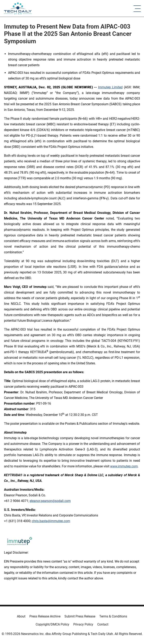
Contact (103, 624)
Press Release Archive (45, 616)
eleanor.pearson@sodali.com (50, 501)
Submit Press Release (80, 616)
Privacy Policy (83, 624)
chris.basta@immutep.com (51, 521)
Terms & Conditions (113, 616)
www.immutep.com (124, 466)
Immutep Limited (110, 87)
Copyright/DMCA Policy (52, 624)
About (21, 616)
